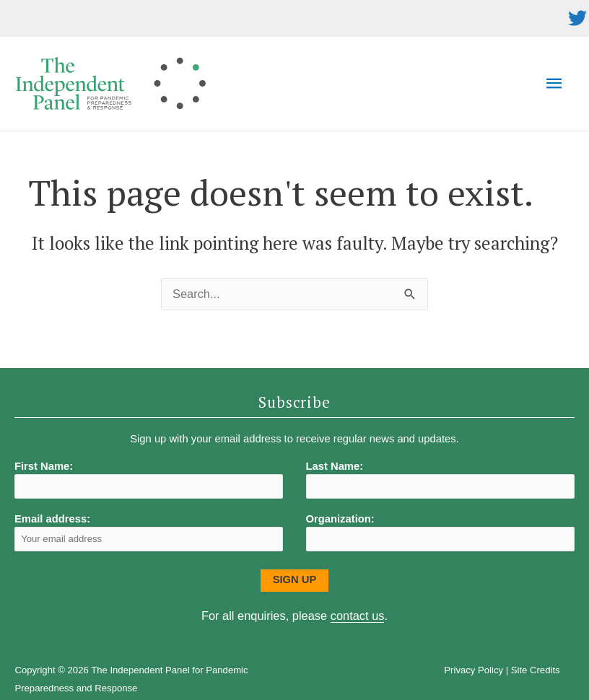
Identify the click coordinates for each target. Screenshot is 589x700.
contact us (358, 616)
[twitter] (577, 18)
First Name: (44, 466)
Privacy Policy (474, 670)
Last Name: (335, 466)
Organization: (340, 519)
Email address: (149, 532)
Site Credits (536, 670)
